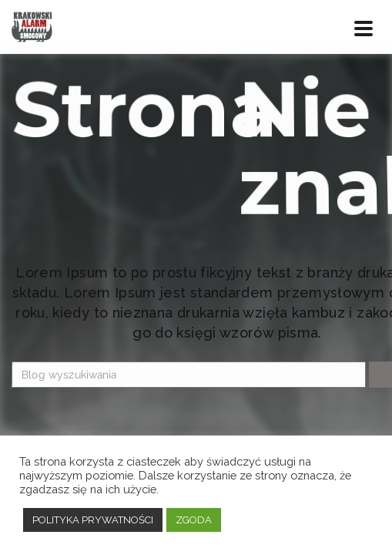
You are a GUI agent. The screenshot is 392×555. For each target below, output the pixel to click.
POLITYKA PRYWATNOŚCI (93, 520)
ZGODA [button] (194, 520)
